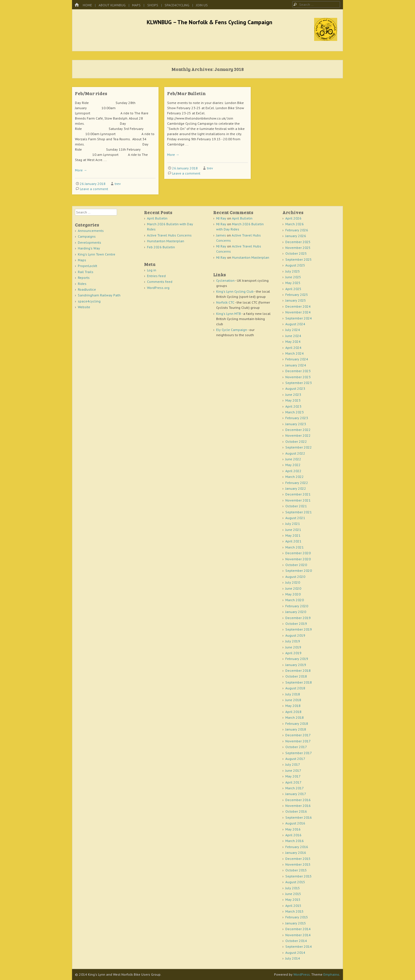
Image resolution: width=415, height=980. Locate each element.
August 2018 (295, 688)
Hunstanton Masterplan (166, 241)
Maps (136, 5)
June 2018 (293, 700)
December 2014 (298, 929)
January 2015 (296, 923)
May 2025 (293, 283)
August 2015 (295, 882)
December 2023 (298, 371)
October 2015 (296, 870)
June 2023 (293, 395)
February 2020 (297, 606)
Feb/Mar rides (91, 93)
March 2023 (295, 412)
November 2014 (298, 935)
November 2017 (298, 741)
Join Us (202, 5)
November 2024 (298, 312)
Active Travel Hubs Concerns (169, 235)
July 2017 (293, 764)
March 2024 (295, 353)
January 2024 (296, 365)
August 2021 (295, 518)
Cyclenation (225, 280)
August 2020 (295, 577)
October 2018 (296, 676)
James (221, 235)
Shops (153, 5)
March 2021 (295, 547)
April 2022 (293, 471)
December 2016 (298, 800)
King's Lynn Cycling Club (235, 291)
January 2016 (296, 853)
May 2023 (293, 400)
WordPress (302, 974)
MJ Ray (221, 218)
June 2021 (293, 530)
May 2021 (293, 535)
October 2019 (296, 624)
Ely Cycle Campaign (232, 330)
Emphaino (331, 974)
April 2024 (293, 348)
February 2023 (297, 418)
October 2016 (296, 811)
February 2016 (297, 847)
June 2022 (293, 459)
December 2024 (298, 306)
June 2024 (293, 336)
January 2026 (296, 236)
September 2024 (299, 318)
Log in (152, 270)
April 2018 (293, 712)
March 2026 (295, 224)
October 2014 (296, 941)
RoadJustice (87, 289)
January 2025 (296, 300)
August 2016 (295, 823)
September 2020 (299, 571)
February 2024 (297, 359)
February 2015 (297, 917)
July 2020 (293, 582)
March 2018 (295, 717)
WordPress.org (158, 288)
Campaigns (87, 236)
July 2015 (293, 888)
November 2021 (298, 500)
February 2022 (297, 483)
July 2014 (293, 958)
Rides (82, 284)
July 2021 (293, 524)
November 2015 (298, 864)
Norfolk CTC (225, 302)
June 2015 (293, 894)
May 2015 (293, 899)
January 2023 (296, 424)
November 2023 (298, 377)
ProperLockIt (87, 266)
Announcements (91, 231)
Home (87, 5)
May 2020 (293, 594)
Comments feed (160, 282)
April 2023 (293, 406)
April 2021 (293, 541)
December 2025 (298, 242)
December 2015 (298, 859)
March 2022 (295, 477)
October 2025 (296, 253)
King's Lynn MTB (229, 314)
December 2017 (298, 735)
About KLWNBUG (112, 5)
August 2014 (295, 952)
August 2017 (295, 759)
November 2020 (298, 559)
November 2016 (298, 806)
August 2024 (295, 324)
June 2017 (293, 770)
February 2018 (297, 723)
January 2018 (296, 729)
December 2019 (298, 618)
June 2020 (293, 588)
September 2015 (299, 876)
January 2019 (296, 665)
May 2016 (293, 829)
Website (84, 307)
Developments (89, 242)
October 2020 (296, 565)
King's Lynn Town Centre (97, 254)
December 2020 (298, 553)
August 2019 (295, 635)
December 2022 (298, 430)
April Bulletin (157, 218)
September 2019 (299, 629)
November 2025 (298, 248)
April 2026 (293, 218)
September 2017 (299, 753)
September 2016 (299, 817)
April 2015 (293, 906)
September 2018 (299, 682)
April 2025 (293, 289)
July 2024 (293, 330)
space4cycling (177, 5)
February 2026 (297, 230)
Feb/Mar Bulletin (186, 93)
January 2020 (296, 612)
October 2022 (296, 441)
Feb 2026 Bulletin (161, 247)
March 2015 (295, 911)
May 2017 (293, 776)
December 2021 (298, 494)
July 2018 (293, 694)
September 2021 (299, 512)
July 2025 (293, 271)
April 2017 (293, 782)
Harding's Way (89, 248)
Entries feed (156, 276)
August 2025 (295, 265)
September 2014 (299, 946)
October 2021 (296, 506)
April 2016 (293, 835)
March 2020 (295, 600)
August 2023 (295, 388)
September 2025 (299, 259)
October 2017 (296, 747)
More (81, 170)
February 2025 (297, 295)
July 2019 (293, 641)
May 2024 (293, 342)
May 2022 (293, 465)
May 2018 (293, 706)
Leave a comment (94, 189)
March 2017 (295, 788)
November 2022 (298, 435)
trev (118, 184)
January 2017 (296, 794)
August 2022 (295, 453)
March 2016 (295, 841)
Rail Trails (86, 272)
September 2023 (299, 383)
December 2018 (298, 670)
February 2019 (297, 659)
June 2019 (293, 647)
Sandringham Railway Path (99, 295)
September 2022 (299, 447)
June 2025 (293, 277)
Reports (84, 278)
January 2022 (296, 488)
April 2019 (293, 653)
